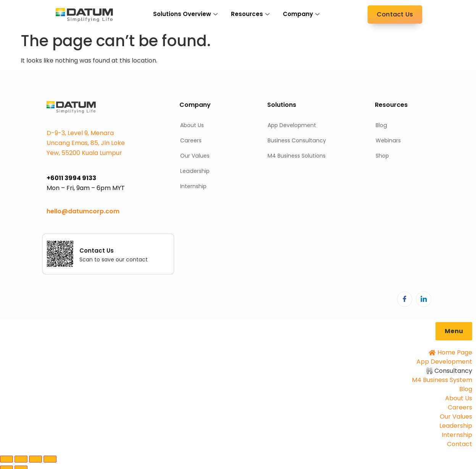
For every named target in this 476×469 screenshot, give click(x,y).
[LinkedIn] (424, 299)
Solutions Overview (186, 14)
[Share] (35, 459)
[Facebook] (405, 299)
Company (302, 14)
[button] (454, 331)
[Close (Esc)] (50, 459)
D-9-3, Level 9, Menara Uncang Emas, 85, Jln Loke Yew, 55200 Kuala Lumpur (86, 143)
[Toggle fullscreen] (21, 459)
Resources (251, 14)
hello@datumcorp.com (83, 211)
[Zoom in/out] (6, 459)
